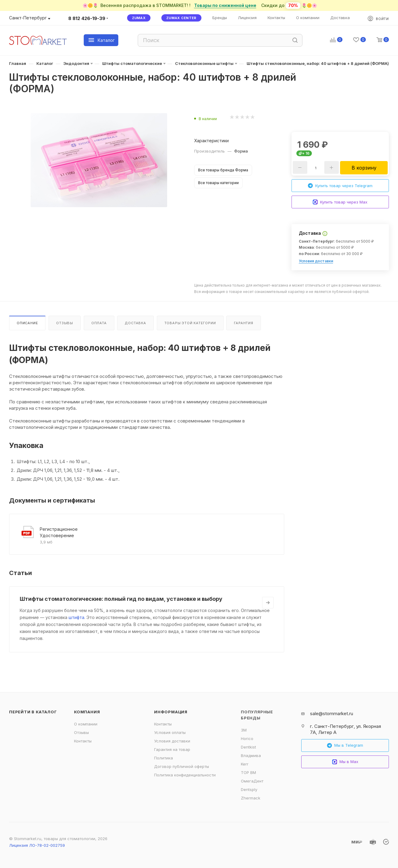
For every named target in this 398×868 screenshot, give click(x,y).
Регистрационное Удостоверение (59, 532)
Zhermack (251, 798)
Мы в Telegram (345, 745)
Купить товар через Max (340, 202)
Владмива (251, 755)
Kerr (245, 764)
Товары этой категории (190, 323)
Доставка (135, 323)
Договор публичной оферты (182, 766)
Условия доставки (316, 261)
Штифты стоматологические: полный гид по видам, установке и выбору (121, 599)
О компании (86, 724)
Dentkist (248, 747)
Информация (171, 712)
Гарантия (243, 323)
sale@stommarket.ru (332, 713)
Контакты (83, 741)
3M (244, 730)
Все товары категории (218, 183)
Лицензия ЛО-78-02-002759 (37, 845)
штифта (76, 617)
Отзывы (65, 323)
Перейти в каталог (33, 712)
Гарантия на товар (172, 749)
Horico (247, 738)
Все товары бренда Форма (223, 170)
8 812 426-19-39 (87, 18)
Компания (87, 712)
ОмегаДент (252, 781)
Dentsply (249, 789)
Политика (164, 758)
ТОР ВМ (248, 772)
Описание (27, 323)
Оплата (99, 323)
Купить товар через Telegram (340, 186)
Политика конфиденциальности (185, 775)
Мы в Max (345, 762)
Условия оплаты (170, 732)
